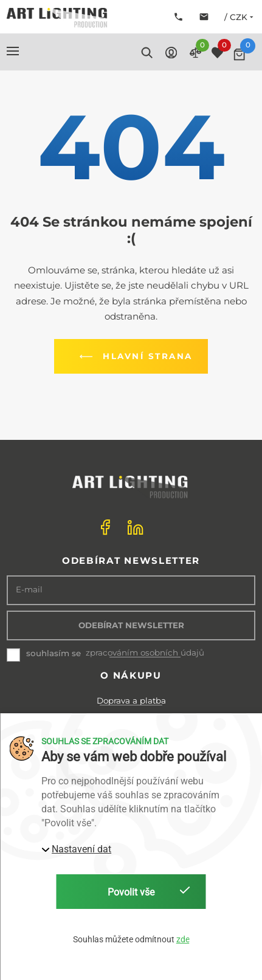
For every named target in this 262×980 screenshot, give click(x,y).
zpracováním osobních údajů (145, 653)
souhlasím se (53, 653)
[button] (13, 51)
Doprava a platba (131, 701)
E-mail (29, 590)
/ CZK (240, 17)
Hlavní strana (134, 357)
